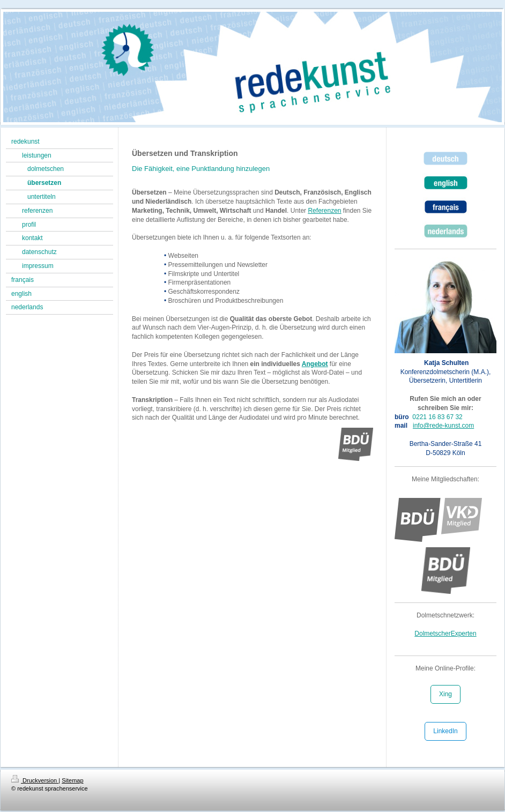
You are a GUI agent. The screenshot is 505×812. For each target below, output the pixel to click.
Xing (445, 694)
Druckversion (35, 780)
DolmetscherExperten (445, 634)
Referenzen (324, 211)
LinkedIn (445, 731)
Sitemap (72, 780)
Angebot (315, 364)
